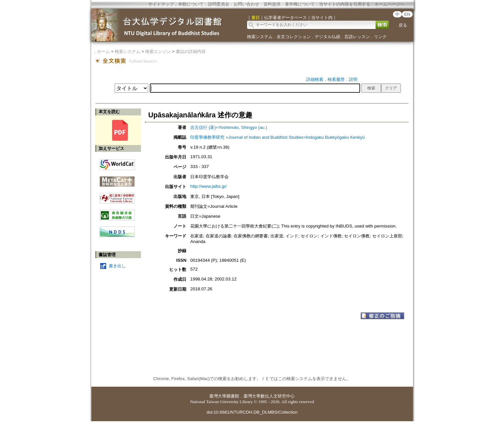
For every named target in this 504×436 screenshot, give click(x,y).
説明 (353, 79)
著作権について (300, 4)
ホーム (103, 51)
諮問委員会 (219, 4)
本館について (191, 4)
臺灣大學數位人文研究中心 (269, 396)
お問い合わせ (246, 4)
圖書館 (233, 396)
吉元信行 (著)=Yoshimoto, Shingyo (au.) (229, 127)
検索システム (260, 37)
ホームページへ (389, 4)
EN (407, 14)
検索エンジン (158, 51)
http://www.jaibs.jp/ (208, 186)
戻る (403, 25)
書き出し (117, 266)
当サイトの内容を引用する (345, 4)
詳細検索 (315, 79)
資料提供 (272, 4)
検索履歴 (336, 79)
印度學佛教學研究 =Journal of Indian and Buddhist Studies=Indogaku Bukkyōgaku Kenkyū (277, 137)
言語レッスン (357, 37)
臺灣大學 (218, 396)
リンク (380, 37)
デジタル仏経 (328, 37)
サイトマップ (161, 4)
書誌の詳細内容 (191, 51)
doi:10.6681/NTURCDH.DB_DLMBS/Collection (252, 412)
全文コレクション (294, 37)
